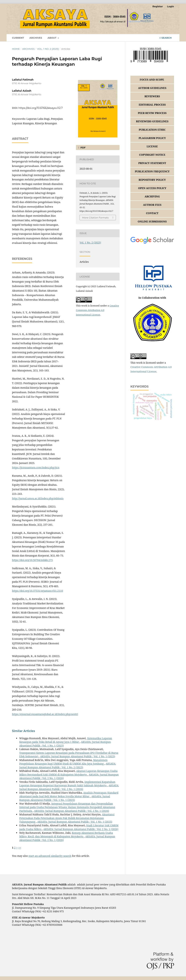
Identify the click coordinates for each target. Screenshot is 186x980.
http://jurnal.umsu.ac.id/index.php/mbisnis (38, 498)
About (52, 38)
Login (171, 6)
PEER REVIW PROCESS (152, 113)
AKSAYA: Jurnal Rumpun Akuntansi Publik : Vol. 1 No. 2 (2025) (68, 765)
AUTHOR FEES (152, 205)
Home (16, 49)
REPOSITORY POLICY (152, 180)
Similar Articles (24, 731)
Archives (36, 38)
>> (20, 848)
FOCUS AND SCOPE (152, 80)
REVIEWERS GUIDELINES (152, 121)
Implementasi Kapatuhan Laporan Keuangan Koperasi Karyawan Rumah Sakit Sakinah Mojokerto (67, 784)
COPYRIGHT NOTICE (152, 155)
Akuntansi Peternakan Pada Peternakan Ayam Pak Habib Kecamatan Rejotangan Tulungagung (67, 818)
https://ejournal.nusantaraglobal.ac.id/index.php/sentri (45, 714)
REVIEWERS (152, 96)
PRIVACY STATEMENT (152, 163)
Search (166, 38)
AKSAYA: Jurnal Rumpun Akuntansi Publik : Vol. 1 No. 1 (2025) (78, 756)
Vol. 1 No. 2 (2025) (48, 49)
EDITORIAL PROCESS (152, 105)
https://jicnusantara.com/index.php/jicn (36, 468)
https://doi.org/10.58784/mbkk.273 (32, 560)
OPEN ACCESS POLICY (152, 188)
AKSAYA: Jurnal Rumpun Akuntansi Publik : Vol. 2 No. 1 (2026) (69, 787)
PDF (83, 148)
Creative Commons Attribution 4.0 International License (97, 310)
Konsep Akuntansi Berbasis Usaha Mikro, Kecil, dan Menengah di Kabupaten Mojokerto (66, 835)
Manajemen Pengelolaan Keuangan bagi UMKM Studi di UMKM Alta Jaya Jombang (63, 762)
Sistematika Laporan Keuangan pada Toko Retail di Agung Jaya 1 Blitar (66, 740)
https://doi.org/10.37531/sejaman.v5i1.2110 (38, 591)
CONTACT (152, 213)
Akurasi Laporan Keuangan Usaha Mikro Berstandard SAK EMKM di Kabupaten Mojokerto (68, 773)
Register (158, 6)
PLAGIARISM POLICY (152, 138)
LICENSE (152, 146)
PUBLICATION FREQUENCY (152, 171)
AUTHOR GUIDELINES (152, 88)
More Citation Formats (95, 218)
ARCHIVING (152, 196)
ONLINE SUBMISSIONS (152, 221)
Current (18, 38)
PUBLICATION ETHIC (152, 130)
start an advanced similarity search (50, 856)
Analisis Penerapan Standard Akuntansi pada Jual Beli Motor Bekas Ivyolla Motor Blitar (69, 794)
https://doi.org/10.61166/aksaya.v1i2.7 (41, 108)
